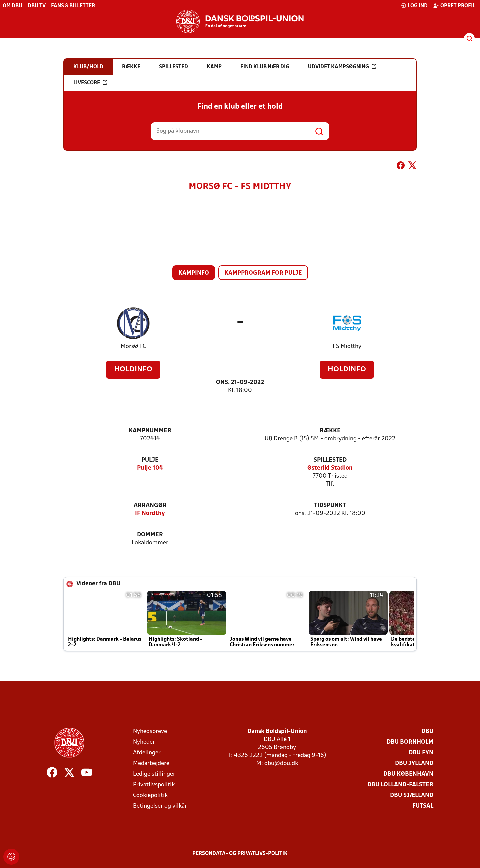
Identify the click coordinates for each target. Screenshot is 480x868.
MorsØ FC (133, 346)
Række (330, 431)
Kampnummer (150, 431)
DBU (427, 731)
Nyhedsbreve (150, 731)
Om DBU (12, 6)
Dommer (150, 535)
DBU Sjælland (412, 795)
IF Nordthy (150, 513)
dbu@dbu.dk (281, 763)
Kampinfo (194, 273)
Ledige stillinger (154, 774)
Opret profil (454, 6)
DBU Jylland (414, 763)
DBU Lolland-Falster (400, 785)
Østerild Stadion (330, 468)
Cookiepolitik (150, 795)
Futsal (423, 806)
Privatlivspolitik (154, 785)
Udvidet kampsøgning (342, 67)
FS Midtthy (347, 346)
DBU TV (37, 6)
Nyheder (144, 742)
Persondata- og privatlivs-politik (240, 854)
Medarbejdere (151, 763)
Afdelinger (147, 753)
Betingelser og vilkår (160, 806)
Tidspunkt (330, 505)
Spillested (330, 460)
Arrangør (150, 505)
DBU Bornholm (410, 742)
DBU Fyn (421, 753)
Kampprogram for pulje (263, 273)
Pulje (150, 460)
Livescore (90, 83)
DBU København (408, 774)
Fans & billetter (73, 6)
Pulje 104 (150, 468)
